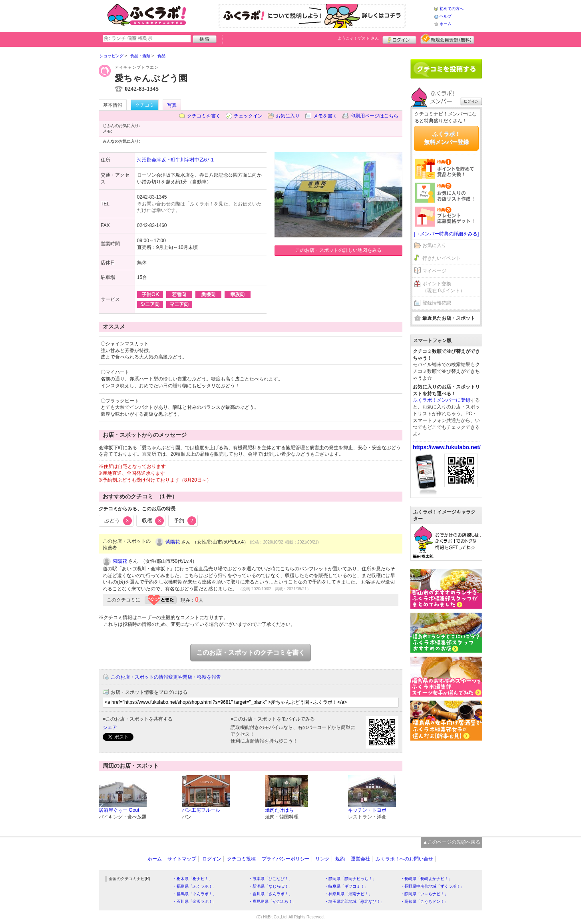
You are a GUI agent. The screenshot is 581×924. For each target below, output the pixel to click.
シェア (110, 727)
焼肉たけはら (279, 810)
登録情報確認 (437, 303)
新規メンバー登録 (447, 39)
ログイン (399, 39)
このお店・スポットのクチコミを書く (251, 652)
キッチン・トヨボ (367, 810)
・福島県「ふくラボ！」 (195, 886)
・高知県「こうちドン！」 (424, 901)
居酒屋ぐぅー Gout (119, 810)
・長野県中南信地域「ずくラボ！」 (432, 886)
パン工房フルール (201, 810)
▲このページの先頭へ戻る (452, 842)
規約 (340, 859)
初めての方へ (452, 9)
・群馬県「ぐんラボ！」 (195, 894)
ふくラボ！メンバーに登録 (442, 400)
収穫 (153, 521)
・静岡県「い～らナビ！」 (424, 894)
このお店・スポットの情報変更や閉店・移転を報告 (166, 677)
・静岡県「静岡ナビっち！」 (350, 879)
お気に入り (288, 116)
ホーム (446, 24)
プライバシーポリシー (286, 859)
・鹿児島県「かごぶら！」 (273, 901)
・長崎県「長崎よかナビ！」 (426, 879)
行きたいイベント (442, 258)
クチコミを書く (204, 116)
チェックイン (248, 116)
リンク (322, 859)
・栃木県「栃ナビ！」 (193, 879)
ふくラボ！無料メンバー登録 (446, 138)
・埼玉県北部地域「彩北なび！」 (354, 901)
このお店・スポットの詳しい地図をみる (338, 250)
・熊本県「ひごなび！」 (271, 879)
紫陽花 (173, 542)
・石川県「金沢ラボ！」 (195, 901)
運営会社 (360, 859)
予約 (185, 521)
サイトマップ (182, 859)
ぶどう (118, 521)
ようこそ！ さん (358, 38)
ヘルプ (446, 16)
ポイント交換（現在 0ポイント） (444, 287)
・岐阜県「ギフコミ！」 (346, 886)
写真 (172, 105)
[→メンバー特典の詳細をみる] (447, 234)
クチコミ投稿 (241, 859)
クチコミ (145, 105)
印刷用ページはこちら (374, 116)
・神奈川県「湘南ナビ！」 (348, 894)
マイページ (434, 271)
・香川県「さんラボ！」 (271, 894)
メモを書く (325, 116)
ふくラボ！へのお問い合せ (404, 859)
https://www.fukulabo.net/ (447, 447)
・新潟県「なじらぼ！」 (271, 886)
